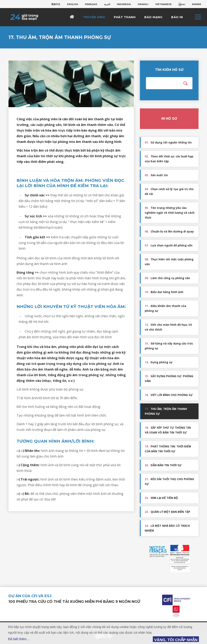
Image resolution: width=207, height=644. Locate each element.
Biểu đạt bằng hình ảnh (164, 292)
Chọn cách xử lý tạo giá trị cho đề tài (169, 192)
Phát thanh (125, 17)
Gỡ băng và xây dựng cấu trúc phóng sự (169, 346)
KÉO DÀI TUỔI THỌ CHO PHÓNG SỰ (169, 482)
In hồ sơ (169, 119)
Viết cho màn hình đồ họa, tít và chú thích (168, 327)
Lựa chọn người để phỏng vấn (169, 245)
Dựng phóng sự (159, 362)
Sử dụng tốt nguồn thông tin (168, 142)
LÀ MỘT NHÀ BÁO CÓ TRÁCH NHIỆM (167, 528)
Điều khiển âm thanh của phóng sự (165, 308)
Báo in (177, 17)
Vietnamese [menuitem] (163, 4)
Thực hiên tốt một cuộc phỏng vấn (169, 262)
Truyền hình (94, 17)
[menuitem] (56, 4)
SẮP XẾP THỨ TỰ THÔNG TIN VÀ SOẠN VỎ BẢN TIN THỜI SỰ (168, 430)
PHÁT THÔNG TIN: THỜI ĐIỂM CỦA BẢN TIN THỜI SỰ (168, 449)
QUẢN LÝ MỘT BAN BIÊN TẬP (167, 512)
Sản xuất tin (156, 175)
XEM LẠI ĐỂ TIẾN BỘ (161, 498)
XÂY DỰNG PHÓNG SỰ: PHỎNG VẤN (169, 379)
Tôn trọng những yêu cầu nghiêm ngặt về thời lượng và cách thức (170, 213)
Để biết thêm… (19, 639)
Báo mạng (153, 17)
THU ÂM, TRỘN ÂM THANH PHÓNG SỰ (166, 411)
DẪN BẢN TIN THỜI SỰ (163, 465)
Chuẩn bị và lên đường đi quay (169, 231)
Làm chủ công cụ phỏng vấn (167, 278)
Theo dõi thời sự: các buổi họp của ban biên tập (169, 159)
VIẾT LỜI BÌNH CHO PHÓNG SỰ (169, 395)
